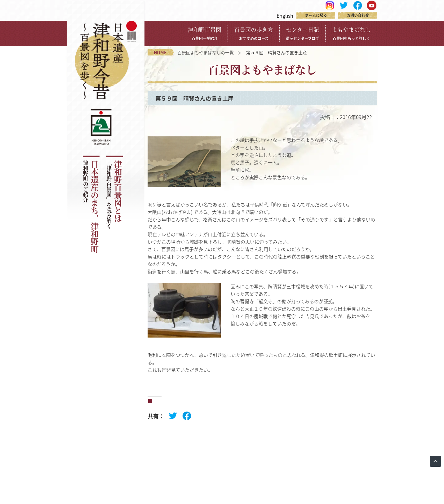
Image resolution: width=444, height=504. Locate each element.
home (160, 52)
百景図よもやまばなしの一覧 (206, 52)
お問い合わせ (358, 15)
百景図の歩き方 (254, 33)
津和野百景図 (205, 33)
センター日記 (302, 33)
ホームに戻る (316, 15)
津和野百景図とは (114, 195)
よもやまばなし (351, 33)
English (285, 15)
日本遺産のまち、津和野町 (91, 207)
